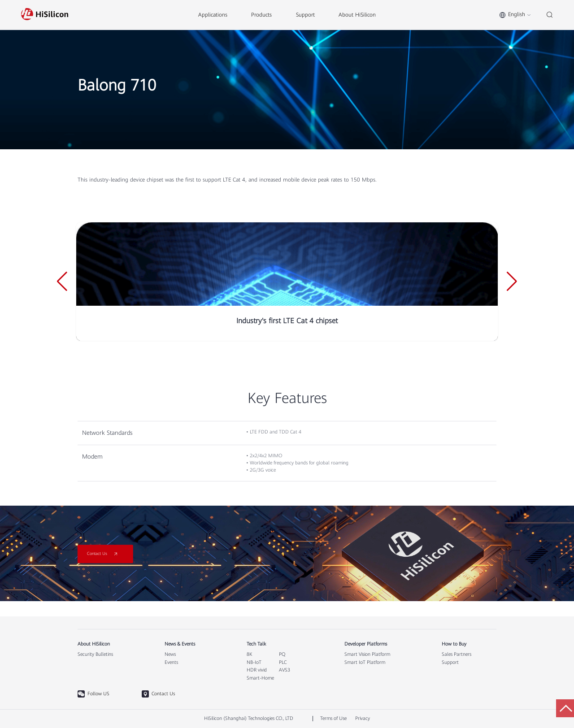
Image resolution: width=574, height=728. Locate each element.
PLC (283, 663)
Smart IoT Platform (365, 663)
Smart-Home (260, 678)
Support (450, 663)
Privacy (363, 718)
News (170, 654)
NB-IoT (254, 663)
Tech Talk (256, 644)
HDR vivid (257, 670)
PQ (282, 654)
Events (171, 663)
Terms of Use (333, 718)
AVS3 (285, 670)
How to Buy (454, 644)
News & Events (180, 644)
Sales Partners (457, 654)
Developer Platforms (366, 644)
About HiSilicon (94, 644)
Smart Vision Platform (367, 654)
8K (249, 654)
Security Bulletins (95, 654)
